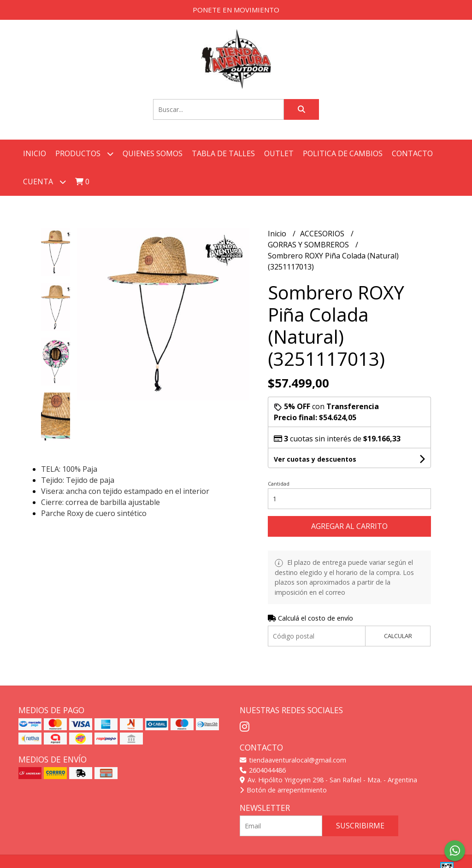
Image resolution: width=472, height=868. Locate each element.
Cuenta (44, 182)
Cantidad (279, 484)
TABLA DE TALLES (223, 153)
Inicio (35, 153)
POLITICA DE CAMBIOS (343, 153)
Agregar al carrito (349, 526)
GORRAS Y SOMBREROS (309, 245)
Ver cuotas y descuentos (315, 459)
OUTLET (279, 153)
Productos (84, 154)
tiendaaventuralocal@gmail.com (293, 760)
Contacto (412, 153)
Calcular (398, 636)
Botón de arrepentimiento (283, 790)
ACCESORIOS (323, 234)
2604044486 (263, 770)
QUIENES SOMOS (153, 153)
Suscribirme (360, 826)
